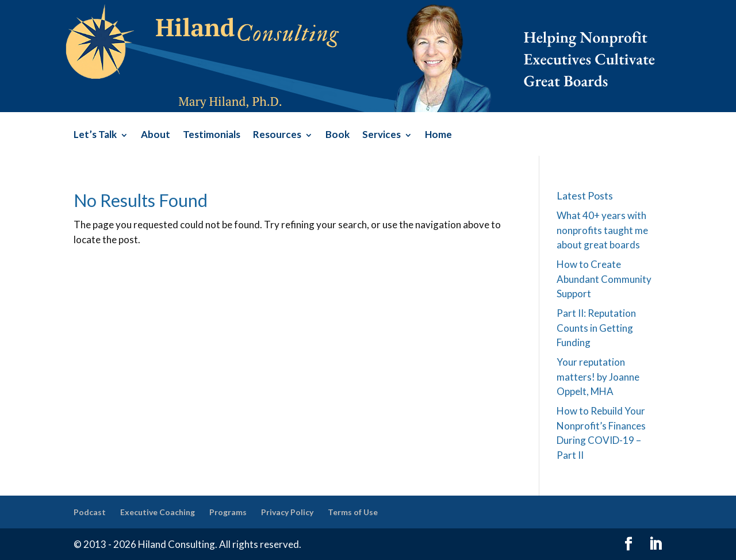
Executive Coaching (158, 512)
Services (382, 135)
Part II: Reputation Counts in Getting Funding (596, 328)
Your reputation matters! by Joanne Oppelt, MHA (598, 377)
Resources (277, 135)
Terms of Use (353, 512)
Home (438, 135)
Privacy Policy (287, 512)
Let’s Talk (95, 135)
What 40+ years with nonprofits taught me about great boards (602, 230)
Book (338, 135)
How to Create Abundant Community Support (604, 279)
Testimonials (212, 135)
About (156, 135)
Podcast (90, 512)
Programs (228, 512)
